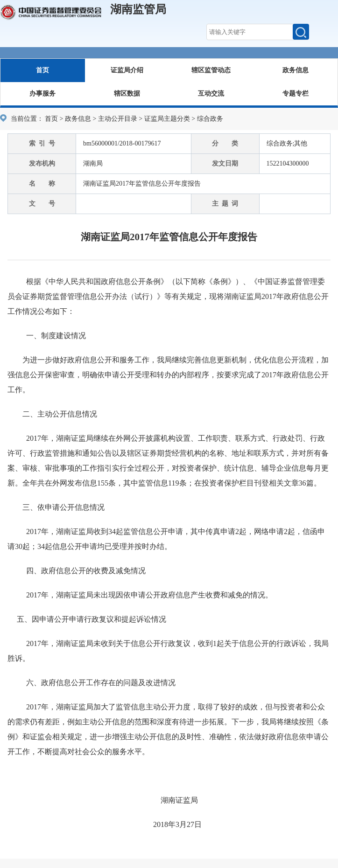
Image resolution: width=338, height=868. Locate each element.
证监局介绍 (127, 70)
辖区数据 (127, 94)
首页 (42, 70)
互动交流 (211, 94)
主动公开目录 (118, 119)
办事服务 (42, 94)
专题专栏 (296, 94)
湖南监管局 (138, 9)
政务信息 (296, 70)
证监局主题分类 (167, 119)
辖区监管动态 (211, 70)
